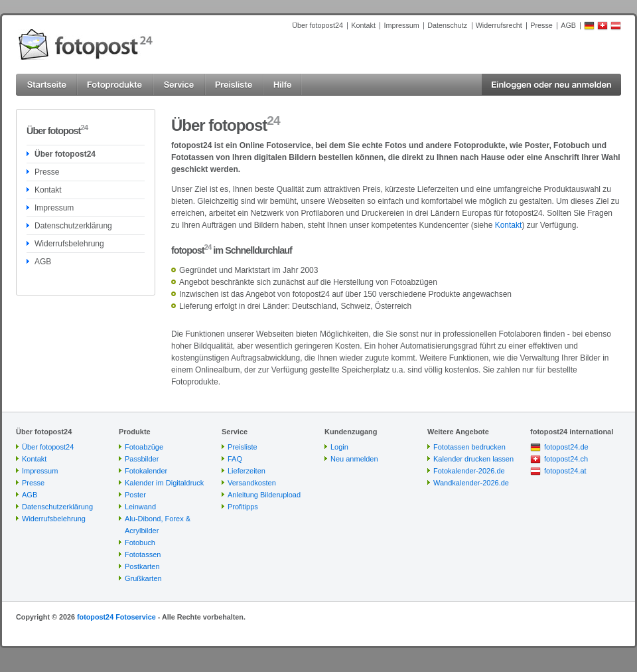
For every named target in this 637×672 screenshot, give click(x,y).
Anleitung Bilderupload (264, 495)
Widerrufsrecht (499, 25)
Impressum (401, 25)
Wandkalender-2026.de (471, 483)
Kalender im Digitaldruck (164, 483)
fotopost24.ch (566, 459)
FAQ (235, 459)
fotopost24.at (565, 471)
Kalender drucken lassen (473, 459)
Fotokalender (146, 471)
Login (339, 447)
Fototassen (143, 554)
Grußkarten (143, 578)
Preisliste (243, 447)
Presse (541, 25)
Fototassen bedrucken (469, 447)
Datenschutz (447, 25)
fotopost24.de (566, 447)
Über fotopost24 (318, 25)
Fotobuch (140, 543)
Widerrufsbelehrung (69, 244)
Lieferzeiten (247, 471)
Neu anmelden (354, 459)
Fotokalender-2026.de (469, 471)
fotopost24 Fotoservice (116, 617)
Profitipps (243, 507)
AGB (568, 25)
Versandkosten (252, 483)
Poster (135, 495)
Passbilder (142, 459)
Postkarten (142, 566)
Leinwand (140, 507)
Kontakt (363, 25)
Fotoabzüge (144, 447)
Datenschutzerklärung (73, 226)
